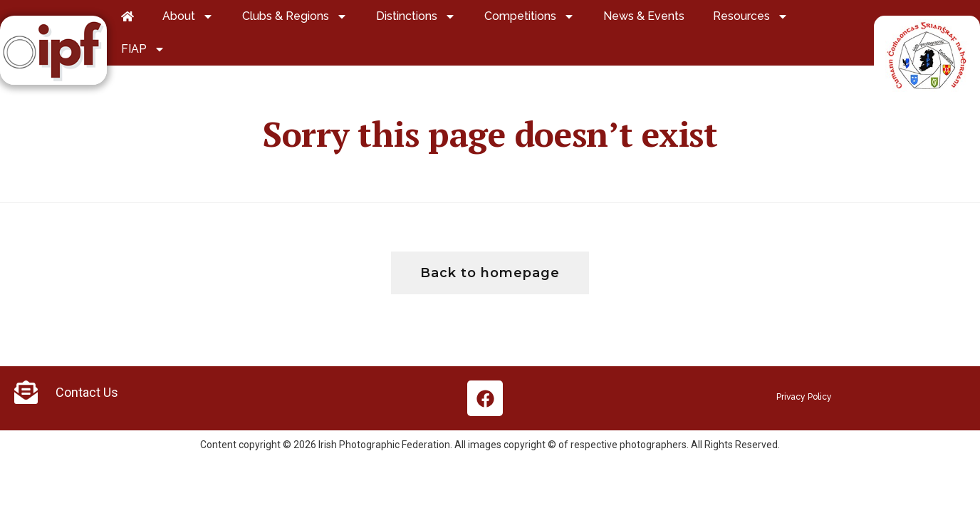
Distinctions (416, 16)
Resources (751, 16)
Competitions (530, 16)
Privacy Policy (804, 397)
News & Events (644, 16)
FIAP (143, 49)
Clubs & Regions (295, 16)
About (188, 16)
